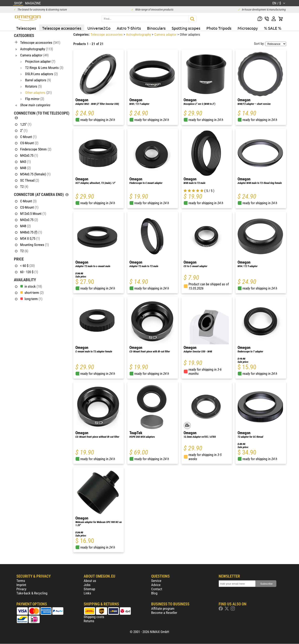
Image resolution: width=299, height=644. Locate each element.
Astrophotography (139, 34)
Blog (154, 593)
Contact (157, 589)
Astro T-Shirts (129, 28)
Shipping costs (94, 617)
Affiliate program (163, 609)
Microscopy (248, 28)
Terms (21, 581)
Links (87, 593)
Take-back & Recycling (32, 593)
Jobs (87, 585)
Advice (156, 585)
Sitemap (89, 589)
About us (90, 581)
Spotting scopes (186, 28)
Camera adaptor (166, 34)
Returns (89, 621)
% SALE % (273, 28)
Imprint (21, 585)
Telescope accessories (62, 28)
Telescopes (26, 28)
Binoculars (156, 28)
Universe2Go (99, 28)
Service (156, 581)
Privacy (21, 589)
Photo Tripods (219, 28)
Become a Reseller (164, 613)
